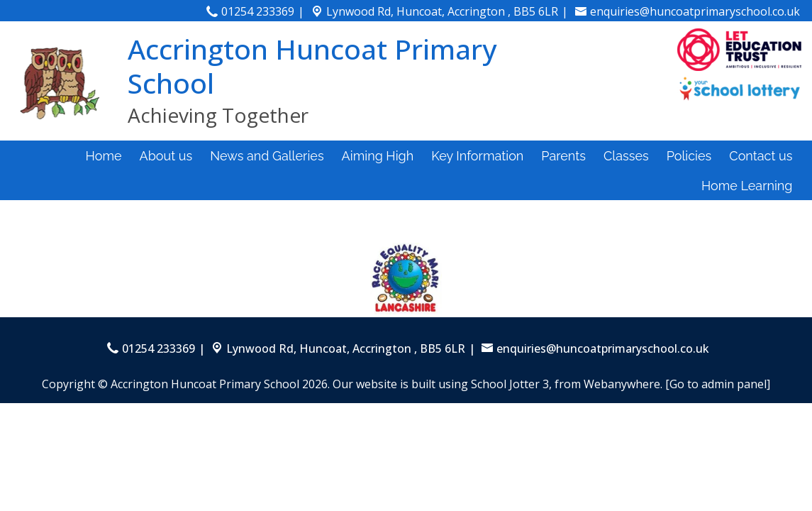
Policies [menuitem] (689, 156)
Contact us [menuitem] (761, 156)
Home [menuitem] (104, 156)
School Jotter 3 (510, 384)
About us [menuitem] (166, 156)
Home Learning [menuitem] (747, 186)
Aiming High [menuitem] (378, 156)
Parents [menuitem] (563, 156)
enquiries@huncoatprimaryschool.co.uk (695, 11)
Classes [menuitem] (626, 156)
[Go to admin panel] (718, 384)
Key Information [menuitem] (477, 156)
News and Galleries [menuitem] (267, 156)
